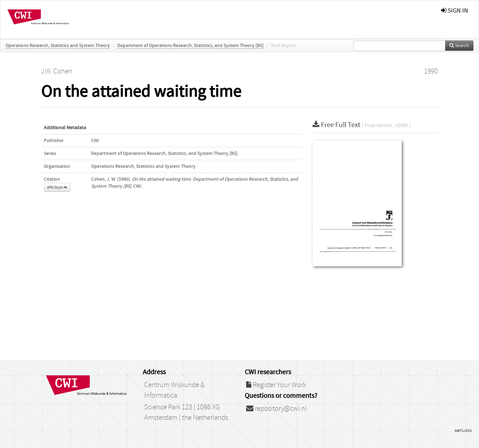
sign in (455, 11)
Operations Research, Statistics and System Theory (58, 46)
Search (459, 46)
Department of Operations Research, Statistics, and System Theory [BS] (190, 46)
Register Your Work (276, 385)
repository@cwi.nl (276, 409)
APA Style (57, 187)
